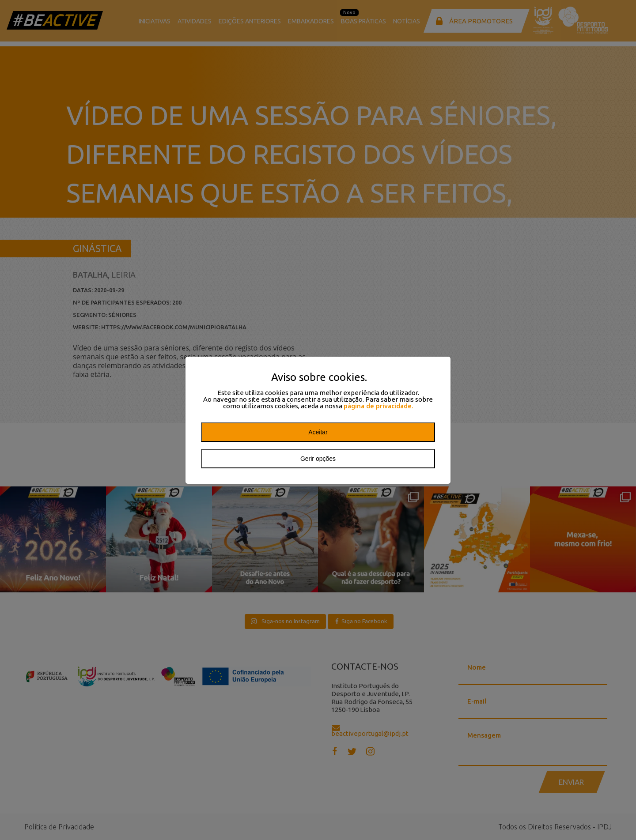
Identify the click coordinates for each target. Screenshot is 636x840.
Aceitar (318, 432)
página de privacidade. (379, 406)
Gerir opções (318, 459)
